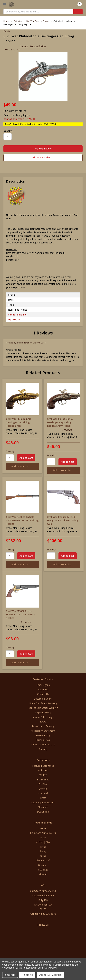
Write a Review (38, 46)
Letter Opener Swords (43, 802)
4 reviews (26, 622)
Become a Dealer (43, 699)
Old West (43, 770)
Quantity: (8, 131)
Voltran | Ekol (43, 842)
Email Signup (43, 685)
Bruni (43, 837)
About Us (43, 689)
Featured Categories (43, 766)
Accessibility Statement (43, 731)
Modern (43, 775)
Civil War (43, 784)
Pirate (43, 798)
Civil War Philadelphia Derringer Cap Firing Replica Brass (19, 422)
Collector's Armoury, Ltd (43, 833)
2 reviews (67, 430)
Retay (43, 851)
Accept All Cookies (50, 975)
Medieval (43, 793)
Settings (10, 975)
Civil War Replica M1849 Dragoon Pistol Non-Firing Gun (63, 520)
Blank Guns (43, 780)
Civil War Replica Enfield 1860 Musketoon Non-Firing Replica (22, 520)
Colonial (43, 789)
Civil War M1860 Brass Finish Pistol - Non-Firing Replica (20, 615)
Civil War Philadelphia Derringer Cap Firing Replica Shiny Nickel (60, 422)
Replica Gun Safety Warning (43, 708)
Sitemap (43, 749)
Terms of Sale (43, 740)
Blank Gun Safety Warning (43, 703)
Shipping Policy (43, 712)
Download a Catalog (43, 726)
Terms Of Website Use (43, 744)
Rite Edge (43, 870)
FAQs (43, 722)
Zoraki (43, 856)
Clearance (43, 807)
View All (43, 874)
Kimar (43, 847)
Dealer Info (43, 812)
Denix (43, 828)
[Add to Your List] (22, 466)
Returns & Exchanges (43, 717)
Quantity (10, 451)
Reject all (27, 975)
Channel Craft (43, 860)
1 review (24, 46)
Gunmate (43, 865)
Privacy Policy (43, 735)
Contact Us (43, 694)
